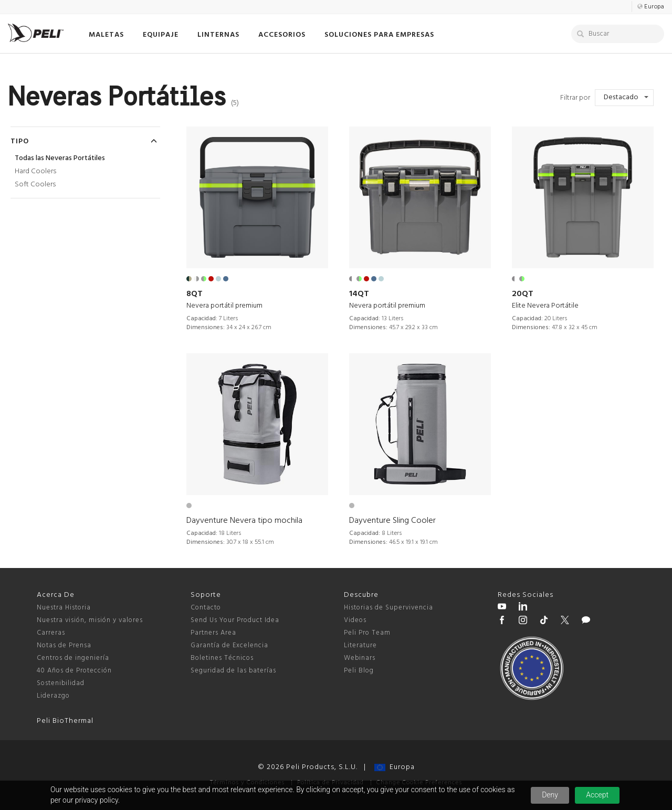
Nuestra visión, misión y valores (90, 620)
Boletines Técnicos (222, 658)
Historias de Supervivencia (388, 608)
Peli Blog (359, 671)
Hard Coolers (35, 171)
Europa (395, 767)
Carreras (51, 633)
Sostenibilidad (61, 683)
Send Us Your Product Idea (235, 620)
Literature (360, 645)
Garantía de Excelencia (229, 645)
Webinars (360, 658)
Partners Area (213, 633)
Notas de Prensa (64, 645)
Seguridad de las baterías (233, 671)
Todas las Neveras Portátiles (60, 158)
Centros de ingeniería (73, 658)
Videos (355, 620)
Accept (597, 795)
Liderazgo (53, 696)
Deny (550, 795)
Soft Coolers (35, 185)
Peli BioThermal (65, 721)
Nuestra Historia (64, 608)
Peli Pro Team (367, 633)
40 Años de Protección (74, 671)
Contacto (206, 608)
